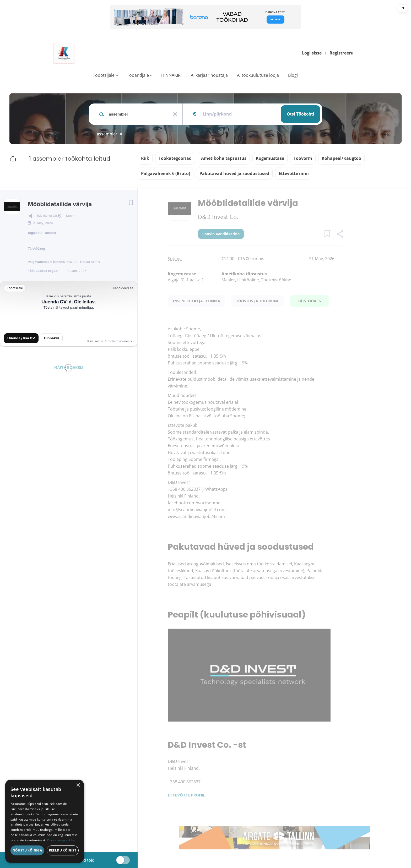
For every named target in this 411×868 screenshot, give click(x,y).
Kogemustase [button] (270, 158)
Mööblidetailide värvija (60, 204)
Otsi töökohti (300, 114)
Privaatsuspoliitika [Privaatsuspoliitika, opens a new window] (61, 840)
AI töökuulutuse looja (258, 75)
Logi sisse (312, 53)
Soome (175, 259)
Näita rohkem (69, 381)
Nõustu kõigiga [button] (27, 850)
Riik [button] (145, 158)
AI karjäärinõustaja (209, 75)
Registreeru (342, 53)
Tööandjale (138, 75)
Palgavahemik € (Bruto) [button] (166, 173)
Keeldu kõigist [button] (63, 850)
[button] (340, 235)
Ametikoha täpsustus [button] (224, 158)
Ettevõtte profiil (186, 795)
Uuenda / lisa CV (21, 352)
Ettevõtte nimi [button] (294, 173)
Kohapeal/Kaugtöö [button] (341, 158)
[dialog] (45, 821)
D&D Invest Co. (218, 217)
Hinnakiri (52, 352)
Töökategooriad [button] (175, 158)
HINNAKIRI (171, 75)
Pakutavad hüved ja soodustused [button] (234, 173)
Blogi (293, 75)
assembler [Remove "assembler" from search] (107, 134)
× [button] (78, 785)
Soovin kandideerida (221, 234)
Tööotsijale (104, 75)
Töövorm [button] (303, 158)
